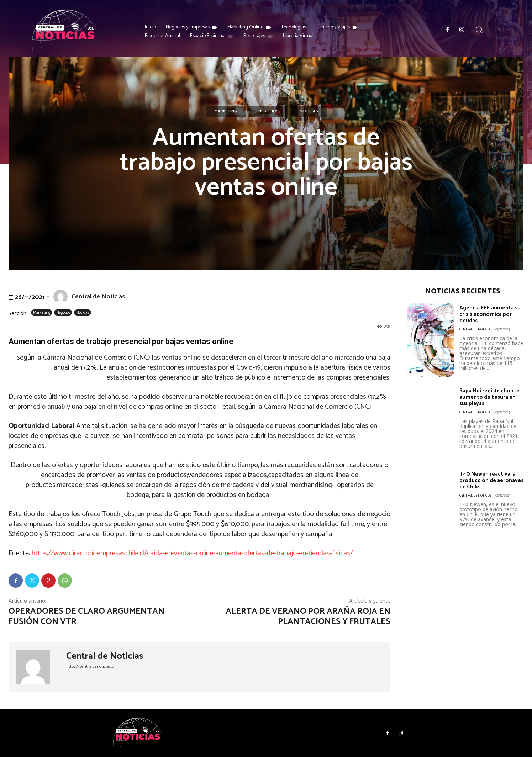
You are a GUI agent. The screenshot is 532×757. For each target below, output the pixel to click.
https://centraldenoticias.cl (90, 666)
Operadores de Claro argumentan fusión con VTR (86, 616)
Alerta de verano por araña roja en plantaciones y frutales (308, 616)
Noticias (309, 111)
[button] (479, 30)
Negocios (268, 111)
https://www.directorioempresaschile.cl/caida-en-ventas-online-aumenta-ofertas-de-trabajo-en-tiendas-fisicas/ (192, 553)
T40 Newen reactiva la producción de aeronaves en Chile (488, 480)
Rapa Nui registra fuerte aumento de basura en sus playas (488, 397)
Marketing (226, 111)
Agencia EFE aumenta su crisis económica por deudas (491, 314)
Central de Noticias (98, 297)
